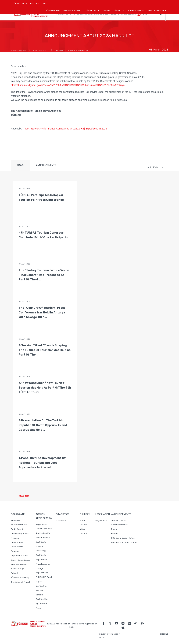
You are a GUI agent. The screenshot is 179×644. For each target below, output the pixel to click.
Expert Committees (21, 560)
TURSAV (106, 10)
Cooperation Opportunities (124, 542)
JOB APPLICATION (136, 10)
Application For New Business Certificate (43, 538)
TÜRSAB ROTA (92, 10)
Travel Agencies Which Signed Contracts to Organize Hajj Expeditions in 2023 (65, 129)
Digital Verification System (41, 586)
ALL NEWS (155, 167)
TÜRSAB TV (119, 10)
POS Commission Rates (123, 538)
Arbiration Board (19, 564)
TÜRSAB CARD (53, 10)
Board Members (19, 525)
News (114, 529)
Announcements (119, 525)
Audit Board (17, 529)
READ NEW (27, 496)
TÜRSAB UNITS (21, 5)
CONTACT (35, 5)
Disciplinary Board (20, 534)
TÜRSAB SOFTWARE (72, 10)
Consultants (17, 547)
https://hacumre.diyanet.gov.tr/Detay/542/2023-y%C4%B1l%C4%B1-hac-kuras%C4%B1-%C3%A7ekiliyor (68, 85)
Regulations (101, 520)
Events (115, 534)
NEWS (20, 166)
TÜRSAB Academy (20, 577)
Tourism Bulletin (119, 520)
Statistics (61, 520)
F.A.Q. (45, 3)
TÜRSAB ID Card (44, 577)
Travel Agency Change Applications (43, 568)
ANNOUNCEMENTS (46, 165)
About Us (15, 520)
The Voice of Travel (20, 582)
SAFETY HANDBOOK (157, 10)
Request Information (108, 634)
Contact (102, 637)
